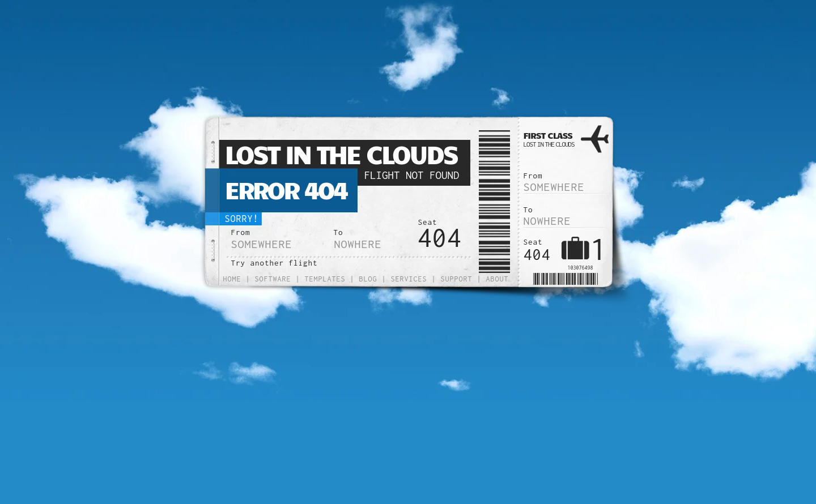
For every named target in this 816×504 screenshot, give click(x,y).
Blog (368, 279)
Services (409, 279)
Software (273, 279)
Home (232, 279)
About (498, 279)
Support (457, 279)
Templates (325, 279)
